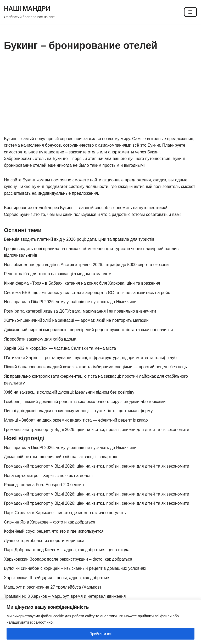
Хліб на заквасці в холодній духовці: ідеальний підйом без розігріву (69, 392)
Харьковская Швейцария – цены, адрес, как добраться (57, 578)
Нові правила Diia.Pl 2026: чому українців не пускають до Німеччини (70, 302)
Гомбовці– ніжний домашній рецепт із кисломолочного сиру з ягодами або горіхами (85, 402)
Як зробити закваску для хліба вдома (40, 339)
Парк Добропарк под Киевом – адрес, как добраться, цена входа (67, 550)
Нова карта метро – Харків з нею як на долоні (48, 476)
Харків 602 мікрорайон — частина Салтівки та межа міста (60, 348)
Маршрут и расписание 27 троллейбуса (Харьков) (52, 587)
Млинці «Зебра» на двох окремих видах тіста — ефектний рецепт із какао (76, 420)
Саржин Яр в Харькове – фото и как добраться (50, 522)
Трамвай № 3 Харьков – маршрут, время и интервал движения (65, 596)
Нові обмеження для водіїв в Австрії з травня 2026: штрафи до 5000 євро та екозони (86, 265)
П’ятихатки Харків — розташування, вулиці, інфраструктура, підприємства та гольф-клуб (90, 358)
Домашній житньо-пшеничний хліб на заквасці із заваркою (61, 457)
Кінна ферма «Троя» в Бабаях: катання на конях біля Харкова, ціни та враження (82, 283)
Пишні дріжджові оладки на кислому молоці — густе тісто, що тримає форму (78, 411)
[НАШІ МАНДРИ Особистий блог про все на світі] (30, 12)
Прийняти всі (100, 634)
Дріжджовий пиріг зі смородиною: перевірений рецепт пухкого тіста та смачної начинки (88, 330)
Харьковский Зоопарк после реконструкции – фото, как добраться (68, 559)
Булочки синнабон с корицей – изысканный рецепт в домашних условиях (75, 568)
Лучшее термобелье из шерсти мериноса (44, 541)
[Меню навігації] (190, 12)
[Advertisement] (100, 96)
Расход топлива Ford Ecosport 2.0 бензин (44, 485)
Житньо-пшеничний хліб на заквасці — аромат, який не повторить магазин (76, 320)
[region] (100, 622)
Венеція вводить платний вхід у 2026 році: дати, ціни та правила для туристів (79, 239)
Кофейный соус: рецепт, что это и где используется (54, 531)
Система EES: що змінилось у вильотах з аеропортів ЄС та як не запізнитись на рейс (87, 293)
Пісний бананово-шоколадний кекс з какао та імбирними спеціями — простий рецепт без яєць (95, 367)
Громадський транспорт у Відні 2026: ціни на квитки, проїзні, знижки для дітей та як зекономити (97, 430)
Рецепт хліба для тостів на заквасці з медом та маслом (58, 274)
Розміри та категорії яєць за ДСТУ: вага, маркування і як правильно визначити (80, 311)
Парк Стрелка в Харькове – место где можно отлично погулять (65, 513)
